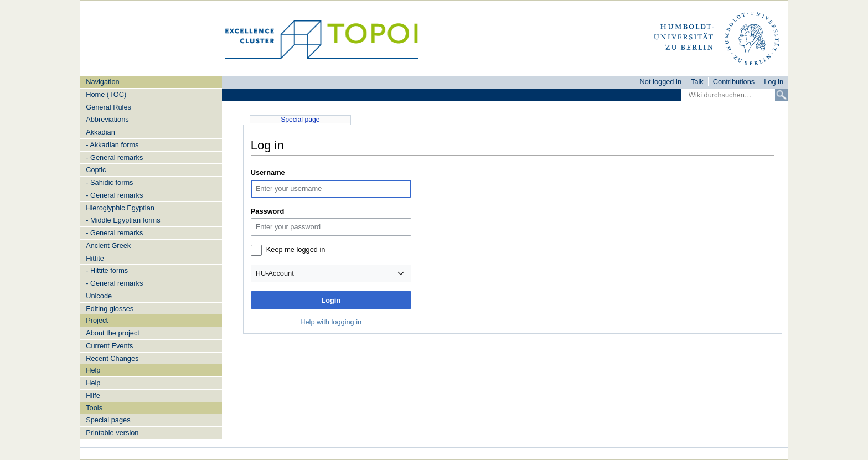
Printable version (112, 433)
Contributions (734, 82)
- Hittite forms (107, 270)
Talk (697, 82)
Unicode (99, 296)
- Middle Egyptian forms (123, 220)
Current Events (109, 346)
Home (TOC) (106, 94)
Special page (300, 120)
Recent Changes (112, 358)
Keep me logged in (296, 249)
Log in (774, 82)
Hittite (95, 258)
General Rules (108, 107)
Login (331, 300)
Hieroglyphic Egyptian (120, 208)
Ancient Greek (108, 245)
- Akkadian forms (112, 145)
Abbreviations (107, 119)
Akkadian (100, 132)
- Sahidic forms (109, 182)
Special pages (108, 420)
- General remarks (114, 157)
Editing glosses (110, 309)
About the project (113, 333)
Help (93, 383)
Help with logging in (331, 322)
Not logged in (661, 82)
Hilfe (93, 396)
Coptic (96, 170)
